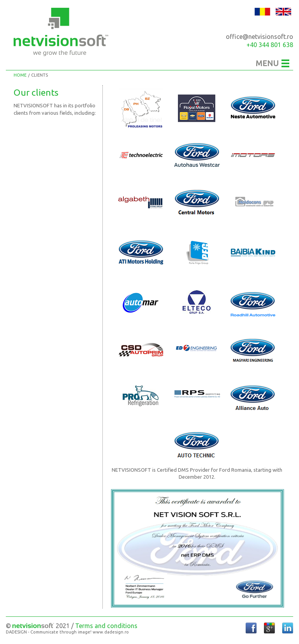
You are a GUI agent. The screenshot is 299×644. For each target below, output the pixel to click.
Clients (40, 75)
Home (20, 75)
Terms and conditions (106, 626)
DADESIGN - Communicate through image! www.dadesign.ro (67, 632)
